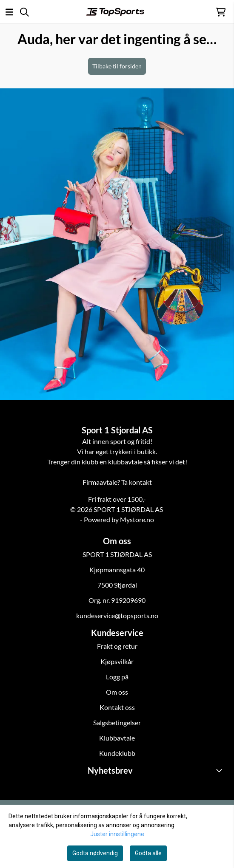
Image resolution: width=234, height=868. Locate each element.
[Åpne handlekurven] (221, 12)
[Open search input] (24, 12)
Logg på (117, 677)
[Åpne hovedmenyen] (9, 12)
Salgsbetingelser (117, 722)
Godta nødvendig (95, 853)
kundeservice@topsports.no (117, 615)
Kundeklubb (117, 753)
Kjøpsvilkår (117, 661)
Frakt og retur (117, 646)
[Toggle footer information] (220, 770)
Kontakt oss (117, 707)
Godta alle (148, 853)
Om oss (117, 692)
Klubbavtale (117, 738)
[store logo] (115, 12)
